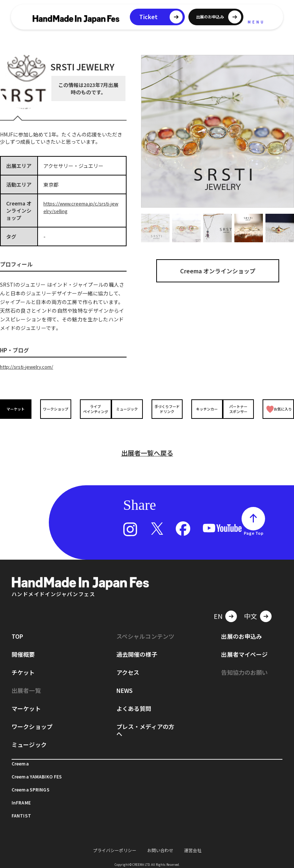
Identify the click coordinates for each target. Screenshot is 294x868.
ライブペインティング (91, 408)
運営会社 (193, 841)
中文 (251, 607)
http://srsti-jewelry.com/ (30, 366)
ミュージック (128, 409)
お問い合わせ (160, 841)
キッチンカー (203, 409)
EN (218, 607)
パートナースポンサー (240, 408)
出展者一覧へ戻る (147, 444)
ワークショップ (54, 409)
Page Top (253, 524)
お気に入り (278, 409)
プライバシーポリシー (115, 841)
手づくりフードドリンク (166, 408)
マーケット (17, 409)
